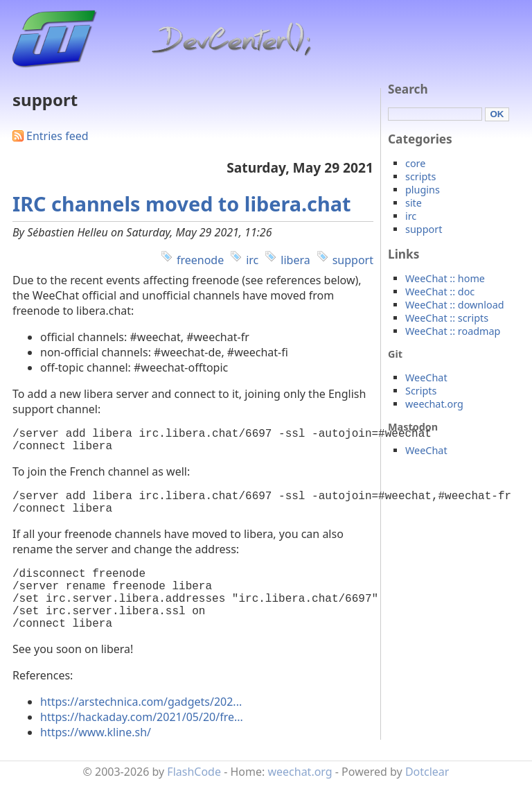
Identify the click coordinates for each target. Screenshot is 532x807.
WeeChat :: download (455, 305)
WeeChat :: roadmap (453, 331)
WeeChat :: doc (440, 292)
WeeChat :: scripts (447, 318)
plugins (423, 190)
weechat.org (434, 404)
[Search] (435, 114)
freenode (200, 260)
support (353, 260)
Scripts (421, 391)
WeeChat (426, 378)
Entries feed (57, 136)
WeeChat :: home (445, 278)
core (415, 163)
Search (408, 89)
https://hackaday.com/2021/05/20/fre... (142, 742)
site (414, 203)
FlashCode (194, 797)
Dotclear (427, 797)
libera (295, 260)
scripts (420, 176)
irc (252, 260)
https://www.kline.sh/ (96, 757)
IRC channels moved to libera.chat (181, 203)
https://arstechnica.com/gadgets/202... (141, 727)
